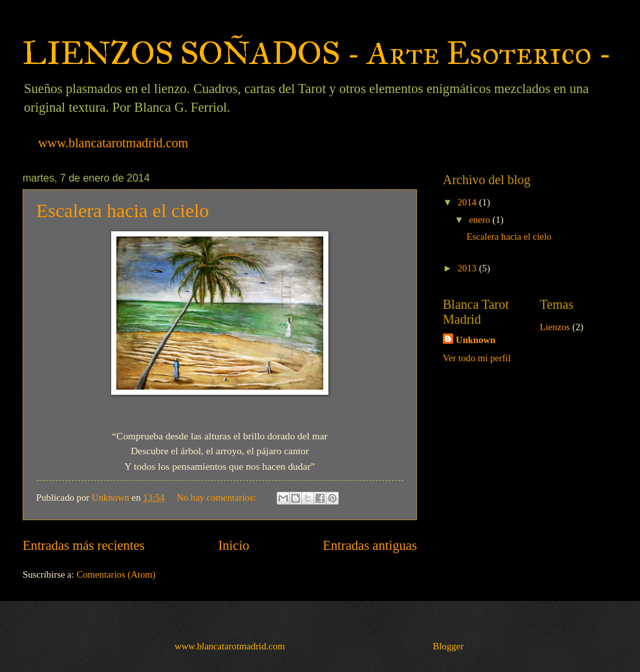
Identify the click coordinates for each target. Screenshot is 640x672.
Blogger (448, 646)
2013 (468, 268)
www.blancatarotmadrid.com (113, 143)
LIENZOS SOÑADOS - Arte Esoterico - (317, 53)
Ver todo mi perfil (477, 358)
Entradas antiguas (370, 545)
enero (480, 220)
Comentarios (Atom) (116, 574)
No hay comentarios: (217, 498)
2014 (468, 202)
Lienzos (555, 327)
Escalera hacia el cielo (123, 210)
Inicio (233, 545)
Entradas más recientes (84, 545)
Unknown (475, 340)
